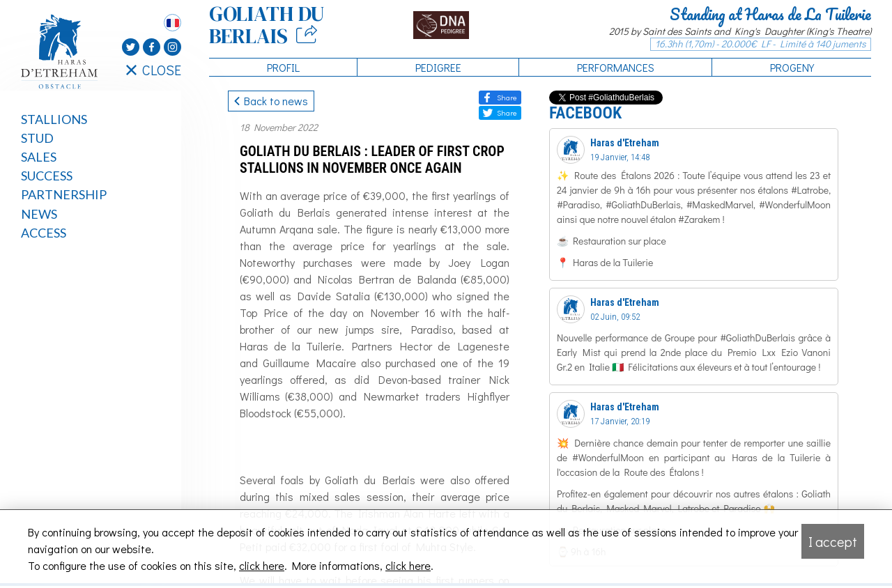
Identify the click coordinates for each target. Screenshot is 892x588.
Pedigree (438, 67)
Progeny (792, 67)
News (39, 214)
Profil (283, 67)
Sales (39, 157)
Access (44, 233)
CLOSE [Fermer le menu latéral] (154, 70)
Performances (616, 67)
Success (47, 176)
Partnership (64, 194)
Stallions (54, 119)
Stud (37, 138)
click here (262, 565)
